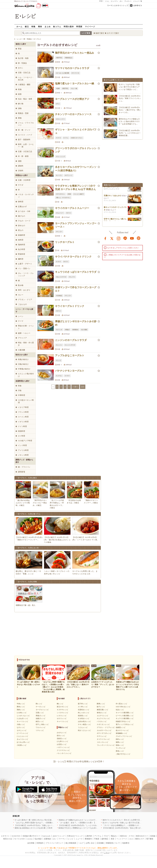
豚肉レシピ (21, 707)
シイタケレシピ (62, 713)
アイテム (98, 836)
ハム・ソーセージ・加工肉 (26, 79)
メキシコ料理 (23, 455)
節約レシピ (120, 739)
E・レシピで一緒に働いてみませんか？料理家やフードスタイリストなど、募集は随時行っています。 (78, 848)
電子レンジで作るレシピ (125, 724)
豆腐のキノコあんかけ (113, 197)
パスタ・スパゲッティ (26, 196)
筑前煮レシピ (83, 716)
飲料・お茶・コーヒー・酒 (26, 146)
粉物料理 (22, 235)
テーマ (21, 321)
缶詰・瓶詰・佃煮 (25, 99)
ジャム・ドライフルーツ (26, 124)
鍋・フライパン (24, 467)
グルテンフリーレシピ (124, 736)
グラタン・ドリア (25, 300)
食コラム (57, 27)
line (125, 238)
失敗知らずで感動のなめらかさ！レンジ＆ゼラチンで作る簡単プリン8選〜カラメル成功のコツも (97, 820)
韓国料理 (22, 431)
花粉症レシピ (62, 739)
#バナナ (58, 262)
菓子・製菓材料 (24, 140)
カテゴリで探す (113, 33)
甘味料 (21, 171)
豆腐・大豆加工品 (25, 151)
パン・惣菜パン (24, 268)
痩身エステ (140, 839)
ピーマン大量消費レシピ (125, 716)
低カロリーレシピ (122, 730)
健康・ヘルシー (24, 333)
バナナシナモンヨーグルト (70, 371)
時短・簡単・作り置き (26, 344)
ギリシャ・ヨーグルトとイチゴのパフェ (76, 131)
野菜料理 (22, 254)
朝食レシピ (120, 745)
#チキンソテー (61, 119)
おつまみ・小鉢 (24, 211)
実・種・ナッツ (24, 130)
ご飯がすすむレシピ (123, 754)
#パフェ (66, 138)
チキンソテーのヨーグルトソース (73, 114)
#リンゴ (58, 360)
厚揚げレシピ (41, 716)
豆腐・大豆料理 (24, 180)
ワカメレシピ (41, 727)
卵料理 (21, 202)
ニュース (79, 839)
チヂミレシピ (102, 736)
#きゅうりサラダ (61, 277)
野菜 (20, 49)
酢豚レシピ (101, 704)
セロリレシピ (62, 718)
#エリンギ (59, 330)
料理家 (79, 27)
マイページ (90, 27)
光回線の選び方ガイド (31, 836)
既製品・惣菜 (23, 113)
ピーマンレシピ (22, 733)
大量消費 (22, 350)
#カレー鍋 (74, 88)
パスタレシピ (102, 721)
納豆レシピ (40, 721)
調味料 (21, 166)
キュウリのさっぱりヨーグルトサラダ (76, 272)
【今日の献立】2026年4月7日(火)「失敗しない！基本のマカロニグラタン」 (44, 825)
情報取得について (113, 843)
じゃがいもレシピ (23, 716)
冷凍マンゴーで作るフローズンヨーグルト (76, 289)
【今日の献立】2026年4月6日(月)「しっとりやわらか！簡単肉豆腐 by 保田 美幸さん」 (92, 825)
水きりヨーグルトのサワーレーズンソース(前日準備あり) (76, 169)
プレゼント (128, 1)
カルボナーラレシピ (104, 730)
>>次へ (75, 387)
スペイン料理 (23, 417)
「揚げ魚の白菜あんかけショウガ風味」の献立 (23, 503)
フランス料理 (23, 412)
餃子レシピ (101, 707)
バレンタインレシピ (64, 753)
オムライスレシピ (103, 718)
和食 (20, 386)
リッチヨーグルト (65, 242)
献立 (27, 27)
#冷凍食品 (59, 296)
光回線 (153, 836)
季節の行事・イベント (26, 327)
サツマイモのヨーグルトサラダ (72, 68)
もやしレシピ (22, 730)
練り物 (21, 104)
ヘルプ (81, 843)
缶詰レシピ (120, 710)
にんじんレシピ (22, 736)
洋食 (20, 390)
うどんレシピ (83, 727)
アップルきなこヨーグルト (70, 355)
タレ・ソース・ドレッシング (26, 274)
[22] (83, 387)
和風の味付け (23, 359)
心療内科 (89, 836)
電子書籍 (150, 839)
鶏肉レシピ (21, 710)
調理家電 (22, 472)
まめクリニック (59, 836)
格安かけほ (8, 839)
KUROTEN (16, 836)
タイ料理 (22, 436)
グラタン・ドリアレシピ (106, 727)
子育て (101, 1)
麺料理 (21, 259)
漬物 (20, 108)
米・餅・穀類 (23, 156)
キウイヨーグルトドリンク (70, 306)
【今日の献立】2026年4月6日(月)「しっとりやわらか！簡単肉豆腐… (130, 133)
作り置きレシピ (121, 704)
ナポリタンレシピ (103, 724)
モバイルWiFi (19, 839)
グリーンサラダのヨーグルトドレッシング (76, 150)
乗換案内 (88, 839)
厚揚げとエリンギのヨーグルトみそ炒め (76, 323)
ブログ (106, 836)
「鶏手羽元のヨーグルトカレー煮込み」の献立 (40, 503)
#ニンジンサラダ (70, 345)
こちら (106, 853)
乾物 (20, 89)
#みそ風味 (84, 330)
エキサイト (138, 5)
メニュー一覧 (138, 1)
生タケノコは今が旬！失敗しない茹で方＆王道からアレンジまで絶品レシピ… (129, 87)
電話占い (114, 836)
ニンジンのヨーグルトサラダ (71, 340)
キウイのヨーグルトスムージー (72, 208)
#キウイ (69, 213)
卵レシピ (39, 704)
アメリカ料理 (23, 450)
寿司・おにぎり (24, 290)
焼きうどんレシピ (84, 730)
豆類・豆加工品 (24, 73)
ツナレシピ (40, 730)
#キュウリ (72, 277)
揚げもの (22, 216)
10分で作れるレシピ (123, 707)
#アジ (58, 104)
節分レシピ (61, 736)
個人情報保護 (71, 843)
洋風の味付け (23, 364)
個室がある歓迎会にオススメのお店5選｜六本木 (34, 828)
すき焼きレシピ (84, 718)
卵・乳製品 (22, 63)
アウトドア (22, 338)
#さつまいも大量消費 (63, 73)
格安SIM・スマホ (127, 836)
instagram (119, 238)
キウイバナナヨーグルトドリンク (73, 257)
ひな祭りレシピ (62, 741)
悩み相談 (38, 839)
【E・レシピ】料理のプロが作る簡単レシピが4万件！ (79, 762)
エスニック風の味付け (26, 375)
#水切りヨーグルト (77, 138)
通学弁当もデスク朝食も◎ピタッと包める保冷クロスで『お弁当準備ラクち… (129, 121)
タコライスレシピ (103, 739)
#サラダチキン (61, 194)
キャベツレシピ (22, 721)
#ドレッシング (61, 157)
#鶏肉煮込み (69, 58)
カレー (21, 295)
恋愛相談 (47, 839)
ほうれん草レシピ (23, 742)
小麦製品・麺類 (24, 85)
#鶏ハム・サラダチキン (63, 198)
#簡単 (69, 194)
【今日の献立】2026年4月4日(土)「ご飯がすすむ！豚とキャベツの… (130, 110)
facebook (105, 238)
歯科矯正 (105, 839)
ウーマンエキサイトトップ (118, 5)
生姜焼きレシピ (84, 710)
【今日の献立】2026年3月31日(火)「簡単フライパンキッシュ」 (130, 98)
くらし (107, 1)
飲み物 (21, 285)
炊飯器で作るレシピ (123, 721)
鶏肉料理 (22, 245)
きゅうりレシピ (22, 739)
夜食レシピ (120, 751)
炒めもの (22, 226)
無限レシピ (120, 742)
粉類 (20, 94)
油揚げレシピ (41, 718)
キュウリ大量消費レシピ (125, 718)
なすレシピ (21, 727)
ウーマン (62, 839)
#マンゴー (59, 232)
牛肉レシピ (21, 704)
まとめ (48, 27)
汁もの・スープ (24, 221)
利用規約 (40, 843)
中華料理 (22, 395)
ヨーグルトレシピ (42, 710)
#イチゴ (58, 138)
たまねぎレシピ (22, 718)
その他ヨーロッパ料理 (26, 401)
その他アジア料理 (25, 441)
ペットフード (122, 839)
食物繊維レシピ (121, 733)
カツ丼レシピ (83, 707)
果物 (20, 118)
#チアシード (69, 175)
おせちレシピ (62, 733)
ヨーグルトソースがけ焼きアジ (72, 99)
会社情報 (31, 843)
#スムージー (60, 213)
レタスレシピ (62, 716)
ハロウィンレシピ (63, 747)
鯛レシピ (60, 704)
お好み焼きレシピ (84, 721)
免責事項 (126, 843)
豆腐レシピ (40, 713)
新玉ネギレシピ (62, 707)
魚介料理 (22, 249)
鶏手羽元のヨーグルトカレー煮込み (75, 53)
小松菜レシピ (22, 745)
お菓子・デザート (25, 264)
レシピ (71, 839)
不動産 (97, 839)
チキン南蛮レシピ (84, 724)
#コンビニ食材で (79, 194)
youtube (132, 238)
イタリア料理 (23, 407)
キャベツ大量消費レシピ (125, 713)
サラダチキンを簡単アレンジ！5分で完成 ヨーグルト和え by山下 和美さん (76, 188)
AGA (131, 839)
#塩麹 (58, 88)
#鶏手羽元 (59, 58)
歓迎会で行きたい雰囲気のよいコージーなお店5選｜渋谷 (81, 828)
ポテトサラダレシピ (104, 733)
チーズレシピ (41, 707)
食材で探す (100, 33)
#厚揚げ (67, 330)
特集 (33, 27)
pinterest (139, 238)
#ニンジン (59, 345)
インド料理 (22, 445)
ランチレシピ (121, 748)
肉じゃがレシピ (84, 713)
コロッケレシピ (103, 742)
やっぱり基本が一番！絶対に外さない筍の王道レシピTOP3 (38, 820)
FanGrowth (46, 836)
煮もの (21, 230)
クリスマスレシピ (63, 750)
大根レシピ (21, 724)
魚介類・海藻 (23, 58)
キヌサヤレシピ (62, 710)
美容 (113, 839)
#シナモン (59, 376)
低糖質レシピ (121, 727)
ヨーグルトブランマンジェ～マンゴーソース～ (76, 225)
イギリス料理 (23, 422)
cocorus (30, 839)
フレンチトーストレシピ (106, 745)
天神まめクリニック (75, 836)
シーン (21, 316)
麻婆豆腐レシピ (103, 710)
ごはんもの (22, 304)
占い (121, 1)
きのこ (21, 68)
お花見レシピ (62, 744)
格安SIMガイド (142, 836)
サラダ (21, 185)
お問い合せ (90, 843)
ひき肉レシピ (22, 713)
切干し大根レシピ (42, 724)
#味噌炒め (75, 330)
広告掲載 (100, 843)
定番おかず (22, 207)
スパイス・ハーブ (25, 135)
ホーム (19, 27)
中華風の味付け (24, 369)
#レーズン (59, 175)
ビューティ (115, 1)
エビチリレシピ (103, 716)
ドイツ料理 (22, 426)
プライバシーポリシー (54, 843)
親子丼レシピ (83, 704)
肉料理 (21, 240)
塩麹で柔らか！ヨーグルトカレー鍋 (75, 84)
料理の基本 (69, 27)
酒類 (20, 161)
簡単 (40, 27)
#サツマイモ (75, 73)
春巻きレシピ (102, 713)
